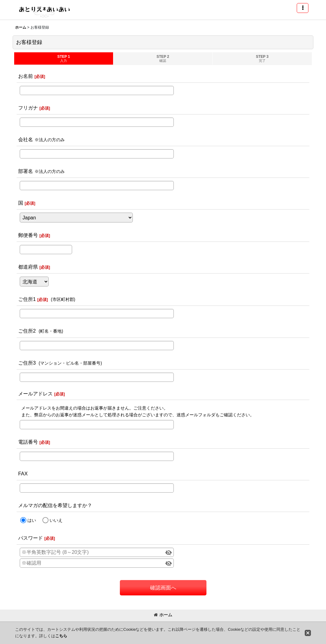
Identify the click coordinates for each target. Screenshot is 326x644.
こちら (61, 636)
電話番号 (28, 442)
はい (32, 520)
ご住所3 (27, 363)
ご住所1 (27, 299)
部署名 (26, 171)
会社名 (26, 139)
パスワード (31, 538)
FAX (23, 474)
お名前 (26, 76)
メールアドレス (35, 394)
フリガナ (28, 108)
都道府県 (28, 267)
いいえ (56, 520)
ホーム (163, 615)
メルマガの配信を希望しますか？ (55, 505)
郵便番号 (28, 235)
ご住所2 (27, 331)
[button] (303, 8)
